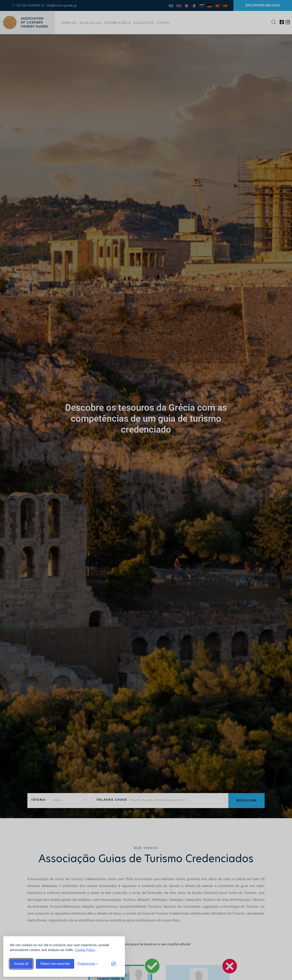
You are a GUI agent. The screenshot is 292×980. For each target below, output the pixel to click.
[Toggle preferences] (88, 964)
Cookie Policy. (85, 950)
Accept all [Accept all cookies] (21, 964)
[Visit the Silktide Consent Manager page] (114, 964)
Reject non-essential (55, 964)
